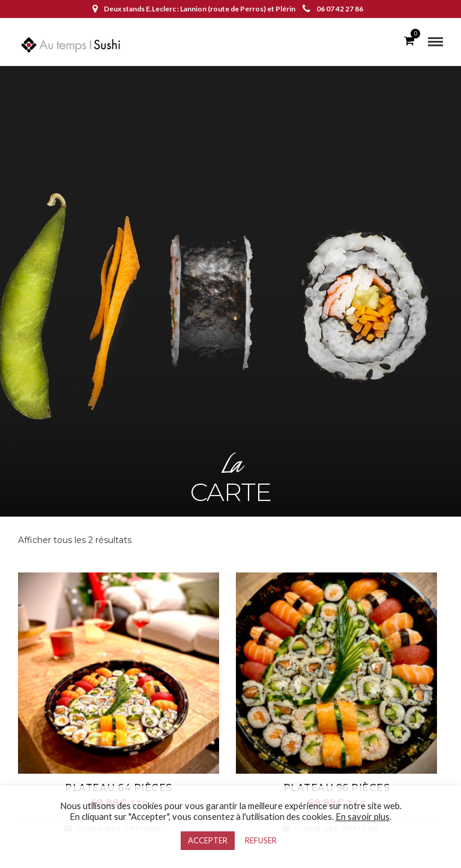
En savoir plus (363, 817)
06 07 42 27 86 (333, 9)
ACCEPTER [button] (208, 840)
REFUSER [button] (261, 840)
